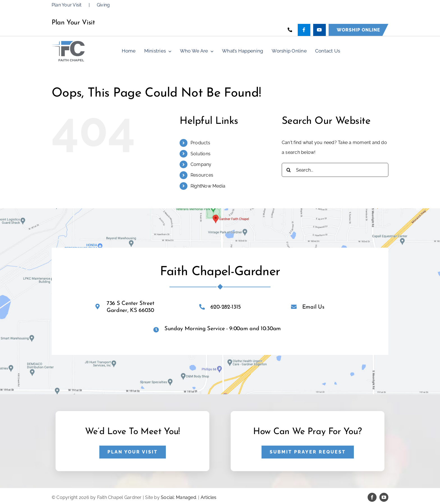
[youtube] (384, 497)
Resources (202, 175)
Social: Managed (178, 497)
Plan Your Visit (67, 5)
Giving (103, 5)
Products (200, 143)
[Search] (289, 170)
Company (201, 164)
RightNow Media (208, 186)
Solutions (200, 154)
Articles (209, 497)
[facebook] (372, 497)
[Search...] (335, 170)
